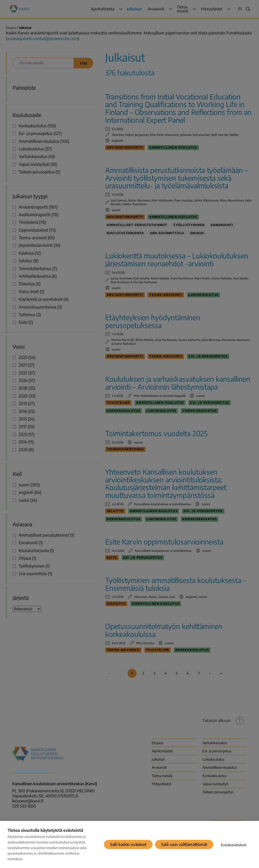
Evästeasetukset (234, 845)
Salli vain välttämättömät (184, 844)
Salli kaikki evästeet (128, 844)
